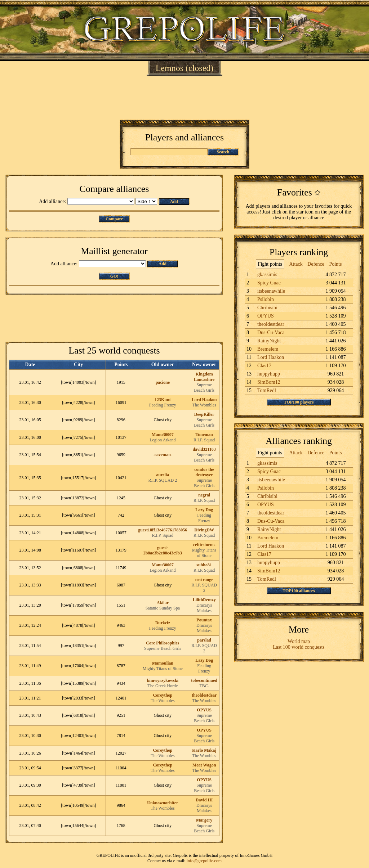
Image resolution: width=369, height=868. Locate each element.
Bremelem (268, 349)
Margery (204, 820)
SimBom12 (269, 382)
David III (204, 800)
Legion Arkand (163, 440)
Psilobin (266, 299)
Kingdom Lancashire (204, 377)
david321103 (204, 449)
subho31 (204, 565)
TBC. (204, 686)
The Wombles (204, 405)
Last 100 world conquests (299, 647)
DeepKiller (204, 414)
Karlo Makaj (204, 750)
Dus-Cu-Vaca (271, 332)
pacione (163, 382)
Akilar (163, 603)
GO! (114, 276)
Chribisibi (267, 308)
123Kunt (163, 400)
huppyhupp (269, 374)
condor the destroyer (204, 472)
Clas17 (264, 366)
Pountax (204, 620)
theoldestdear (204, 695)
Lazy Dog (204, 510)
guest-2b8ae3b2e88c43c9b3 (163, 550)
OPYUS (204, 710)
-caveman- (163, 455)
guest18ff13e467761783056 (163, 530)
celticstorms (204, 545)
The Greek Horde (163, 686)
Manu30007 (163, 435)
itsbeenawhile (271, 291)
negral (204, 495)
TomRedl (267, 390)
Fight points (270, 264)
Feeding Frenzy (163, 405)
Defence (316, 264)
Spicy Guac (269, 283)
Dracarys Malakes (204, 608)
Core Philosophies (163, 643)
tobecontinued (204, 680)
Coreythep (163, 695)
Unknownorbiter (163, 803)
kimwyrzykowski (163, 680)
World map (299, 641)
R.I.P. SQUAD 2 (163, 480)
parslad (204, 640)
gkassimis (267, 275)
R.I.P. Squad (204, 440)
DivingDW (204, 530)
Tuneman (204, 435)
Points (335, 264)
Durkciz (163, 623)
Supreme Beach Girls (204, 388)
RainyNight (269, 341)
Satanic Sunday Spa (163, 608)
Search (223, 152)
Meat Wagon (204, 765)
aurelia (163, 475)
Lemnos (170, 68)
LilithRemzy (204, 600)
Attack (296, 264)
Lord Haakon (204, 400)
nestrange (204, 580)
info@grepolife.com (204, 861)
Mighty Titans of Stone (204, 553)
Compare (114, 219)
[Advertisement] (184, 98)
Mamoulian (163, 663)
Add (174, 202)
